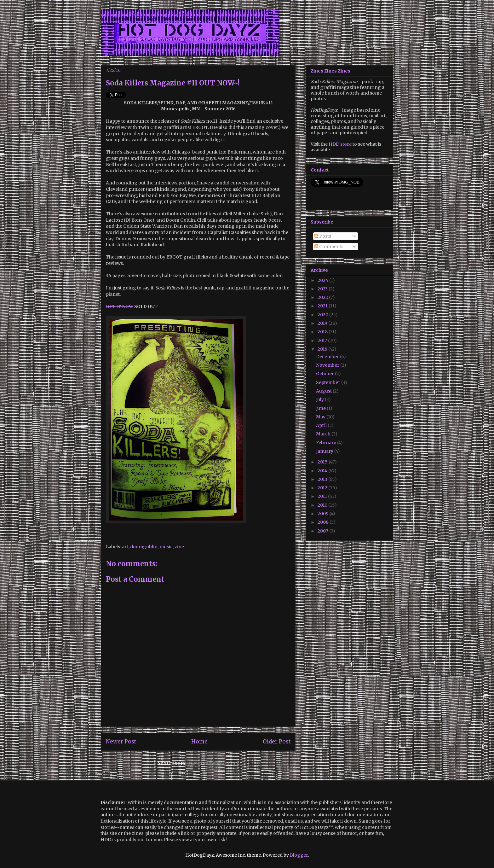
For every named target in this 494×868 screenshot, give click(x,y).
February (327, 443)
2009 (324, 514)
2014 (323, 471)
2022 (323, 297)
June (321, 408)
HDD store (340, 144)
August (324, 391)
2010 (323, 505)
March (324, 434)
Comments (329, 247)
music (166, 547)
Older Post (277, 742)
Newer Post (121, 742)
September (329, 382)
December (328, 357)
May (321, 417)
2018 (323, 332)
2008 (324, 522)
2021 (323, 306)
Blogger (299, 855)
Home (199, 742)
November (328, 365)
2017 (323, 341)
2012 (323, 488)
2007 (323, 531)
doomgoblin (144, 547)
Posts (323, 236)
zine (179, 547)
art (125, 547)
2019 (323, 323)
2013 (323, 479)
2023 (323, 289)
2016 (323, 349)
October (325, 374)
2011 (323, 496)
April (322, 425)
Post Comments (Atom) (213, 763)
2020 (323, 315)
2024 (323, 280)
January (325, 451)
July (320, 399)
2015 (323, 462)
